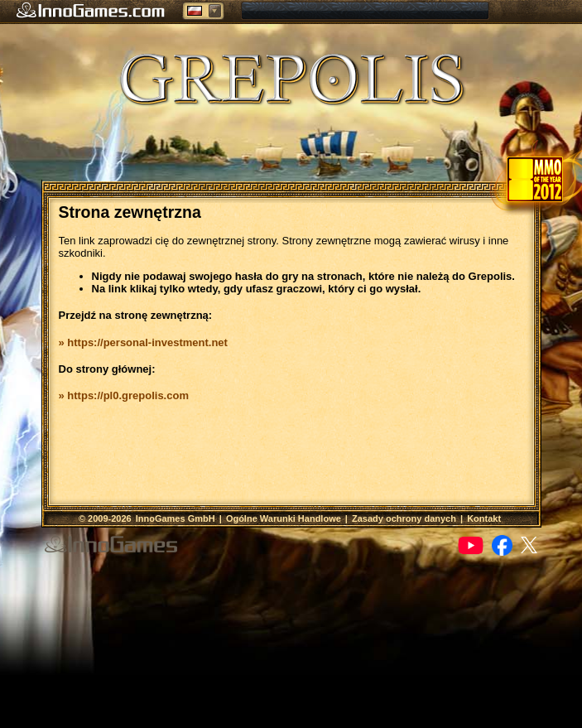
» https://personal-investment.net (143, 342)
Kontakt (484, 518)
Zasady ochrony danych (404, 518)
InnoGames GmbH (176, 518)
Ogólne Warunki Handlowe (284, 518)
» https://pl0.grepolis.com (124, 395)
